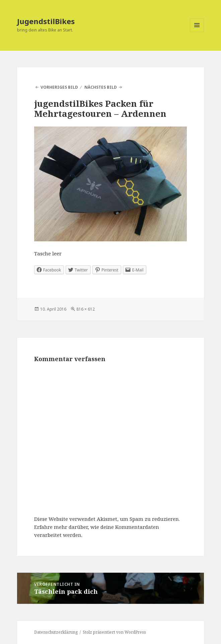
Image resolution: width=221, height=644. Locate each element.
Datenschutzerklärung (56, 632)
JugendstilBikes (46, 21)
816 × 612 (86, 309)
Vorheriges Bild (59, 87)
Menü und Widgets (197, 32)
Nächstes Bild (101, 87)
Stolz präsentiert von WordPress (114, 632)
